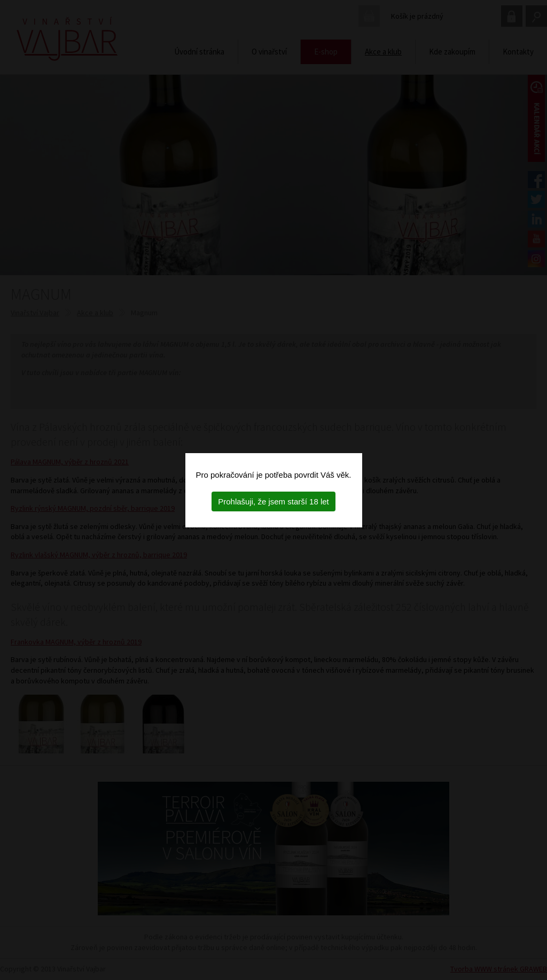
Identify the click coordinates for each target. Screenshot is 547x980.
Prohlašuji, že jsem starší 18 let (273, 501)
